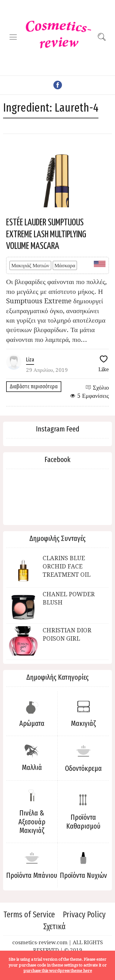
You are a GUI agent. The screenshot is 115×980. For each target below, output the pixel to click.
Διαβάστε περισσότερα (34, 386)
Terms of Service (29, 915)
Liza (30, 360)
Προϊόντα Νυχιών (83, 875)
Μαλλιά (32, 767)
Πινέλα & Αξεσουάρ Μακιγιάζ (32, 822)
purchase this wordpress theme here (58, 971)
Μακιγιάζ (83, 723)
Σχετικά (54, 926)
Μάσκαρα (65, 265)
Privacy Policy (84, 915)
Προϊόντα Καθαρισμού (83, 822)
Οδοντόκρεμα (83, 768)
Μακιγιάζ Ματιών (30, 265)
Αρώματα (32, 723)
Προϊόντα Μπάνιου (32, 875)
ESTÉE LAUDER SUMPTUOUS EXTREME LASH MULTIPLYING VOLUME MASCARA (46, 234)
